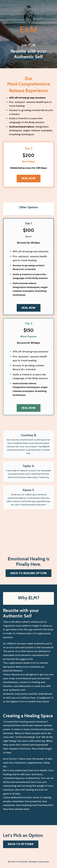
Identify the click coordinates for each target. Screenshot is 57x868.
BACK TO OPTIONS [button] (21, 844)
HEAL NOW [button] (29, 178)
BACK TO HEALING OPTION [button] (29, 573)
